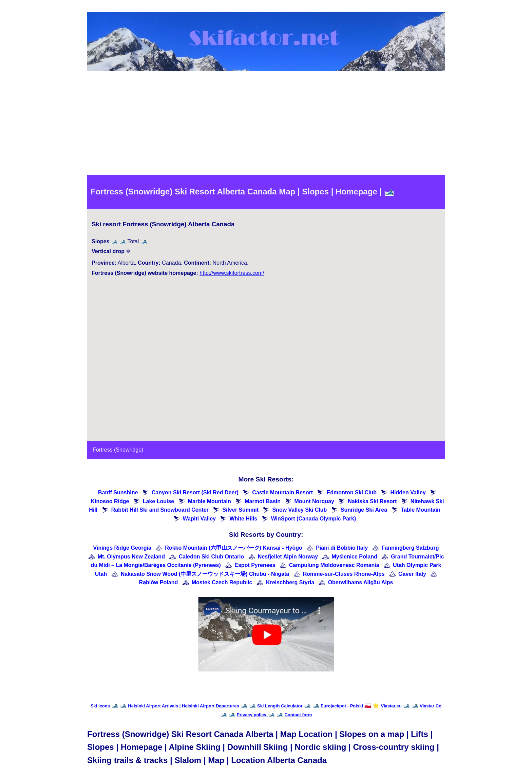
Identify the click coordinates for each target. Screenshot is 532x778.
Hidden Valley (408, 492)
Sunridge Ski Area (364, 510)
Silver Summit (240, 510)
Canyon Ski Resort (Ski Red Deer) (195, 492)
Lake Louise (158, 501)
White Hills (243, 519)
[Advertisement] (266, 124)
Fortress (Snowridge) (118, 450)
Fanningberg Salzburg (410, 548)
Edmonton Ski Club (351, 492)
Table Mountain (421, 510)
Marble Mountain (210, 501)
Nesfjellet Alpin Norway (288, 557)
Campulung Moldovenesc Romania (334, 565)
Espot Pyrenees (255, 565)
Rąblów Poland (159, 582)
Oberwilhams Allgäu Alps (361, 582)
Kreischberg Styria (290, 582)
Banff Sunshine (118, 492)
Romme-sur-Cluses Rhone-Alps (344, 574)
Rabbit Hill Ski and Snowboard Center (160, 510)
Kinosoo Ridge (110, 501)
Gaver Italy (412, 574)
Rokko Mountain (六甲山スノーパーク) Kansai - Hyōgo (233, 548)
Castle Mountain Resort (282, 492)
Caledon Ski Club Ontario (211, 557)
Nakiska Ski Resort (372, 501)
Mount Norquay (314, 501)
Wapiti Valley (199, 519)
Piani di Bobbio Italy (342, 548)
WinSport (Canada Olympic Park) (314, 519)
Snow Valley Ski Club (299, 510)
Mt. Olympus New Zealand (131, 557)
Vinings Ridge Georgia (122, 548)
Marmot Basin (263, 501)
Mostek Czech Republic (222, 582)
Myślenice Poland (354, 557)
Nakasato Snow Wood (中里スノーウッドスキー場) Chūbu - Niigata (205, 574)
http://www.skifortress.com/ (232, 273)
